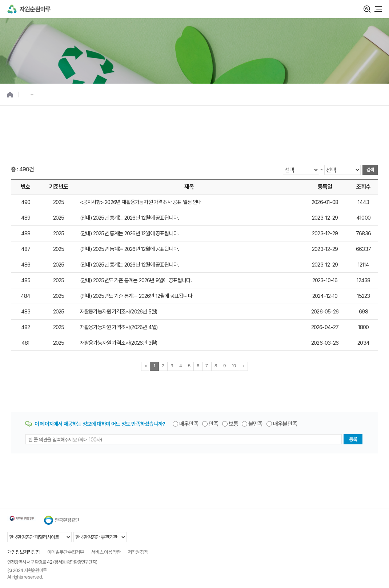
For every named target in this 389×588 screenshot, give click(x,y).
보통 (233, 424)
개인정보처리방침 (24, 552)
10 (234, 366)
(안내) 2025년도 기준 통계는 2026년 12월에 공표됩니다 (136, 296)
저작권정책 (138, 552)
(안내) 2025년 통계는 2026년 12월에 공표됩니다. (129, 218)
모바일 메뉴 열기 (378, 9)
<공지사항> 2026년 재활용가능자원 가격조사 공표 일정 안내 (141, 202)
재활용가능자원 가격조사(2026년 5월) (119, 312)
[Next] (243, 366)
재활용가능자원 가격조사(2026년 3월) (119, 343)
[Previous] (146, 366)
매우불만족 (285, 424)
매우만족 (189, 424)
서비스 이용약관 (106, 552)
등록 (353, 439)
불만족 (256, 424)
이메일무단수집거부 (66, 552)
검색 (367, 9)
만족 (213, 424)
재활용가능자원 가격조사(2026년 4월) (119, 327)
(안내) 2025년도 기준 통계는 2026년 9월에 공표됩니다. (136, 280)
